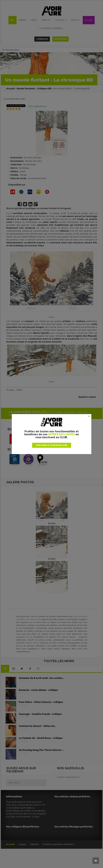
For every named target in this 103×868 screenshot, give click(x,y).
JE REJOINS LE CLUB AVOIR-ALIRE (52, 445)
